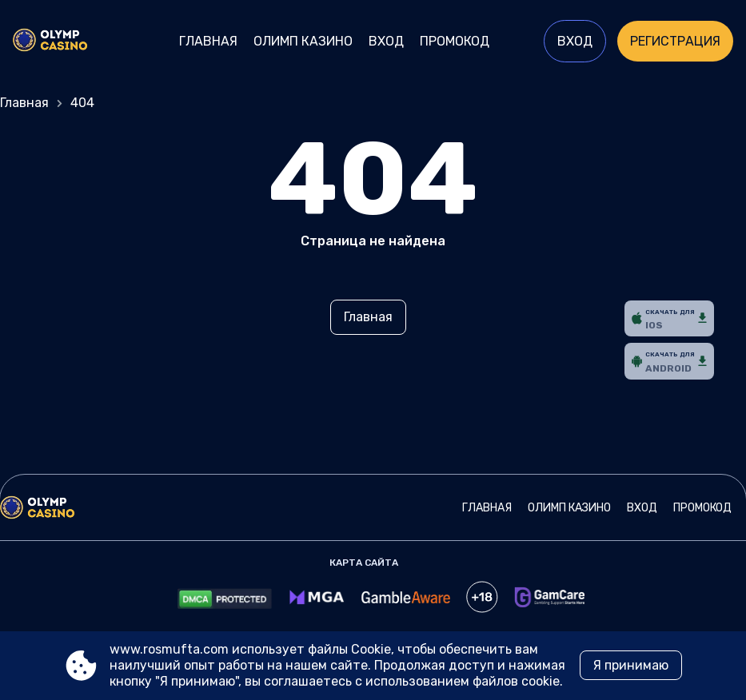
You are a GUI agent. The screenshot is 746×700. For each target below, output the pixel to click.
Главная (208, 41)
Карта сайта (364, 563)
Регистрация (675, 41)
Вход (386, 41)
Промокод (455, 41)
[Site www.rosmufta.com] (68, 42)
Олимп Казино (303, 41)
